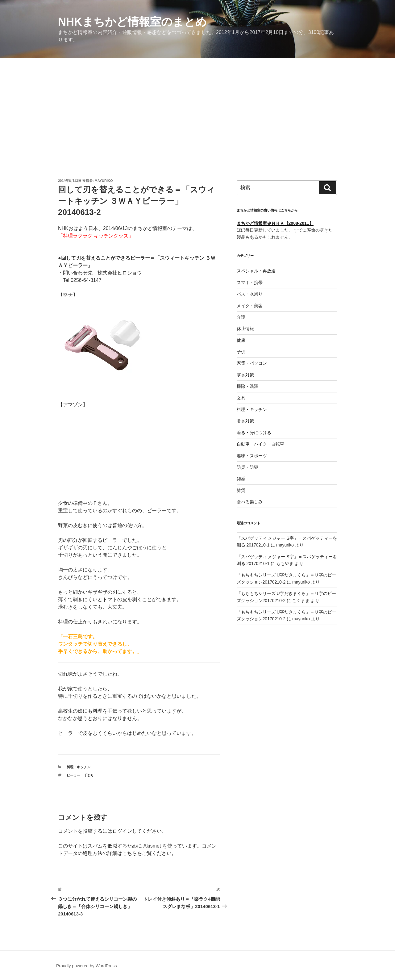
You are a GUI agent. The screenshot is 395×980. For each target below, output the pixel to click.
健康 (241, 340)
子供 (241, 352)
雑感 (241, 479)
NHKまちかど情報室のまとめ (132, 22)
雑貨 (241, 490)
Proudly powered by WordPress (87, 966)
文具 (241, 398)
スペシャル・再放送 (256, 271)
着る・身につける (254, 433)
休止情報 (245, 329)
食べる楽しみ (250, 502)
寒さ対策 (245, 375)
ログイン (122, 831)
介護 (241, 317)
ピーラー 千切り (80, 775)
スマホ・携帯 (250, 283)
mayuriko (104, 181)
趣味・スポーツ (252, 456)
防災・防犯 (247, 467)
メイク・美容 (250, 306)
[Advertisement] (197, 105)
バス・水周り (250, 294)
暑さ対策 (245, 421)
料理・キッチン (79, 767)
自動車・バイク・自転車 (260, 444)
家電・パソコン (252, 363)
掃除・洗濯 (247, 386)
